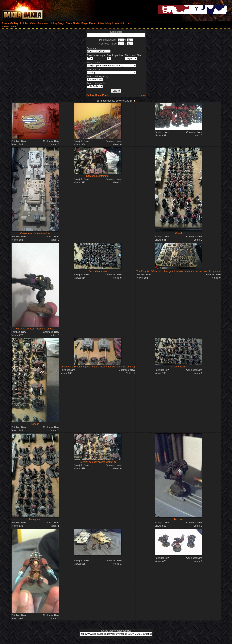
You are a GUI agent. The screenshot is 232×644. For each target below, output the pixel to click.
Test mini (179, 519)
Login (143, 95)
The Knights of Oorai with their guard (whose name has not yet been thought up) (179, 271)
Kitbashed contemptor (98, 176)
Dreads (35, 424)
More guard (35, 519)
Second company (98, 271)
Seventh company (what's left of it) (98, 462)
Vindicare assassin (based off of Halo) (35, 329)
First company (178, 367)
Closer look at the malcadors (35, 233)
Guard (178, 233)
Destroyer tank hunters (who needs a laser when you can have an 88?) (98, 367)
